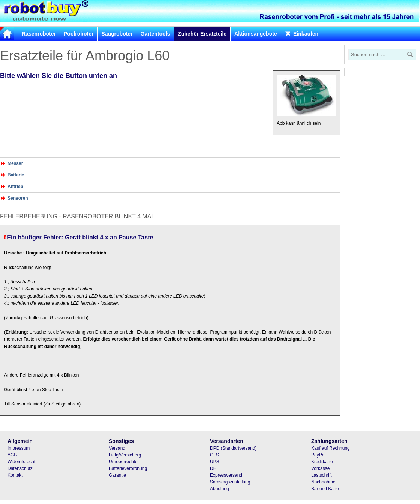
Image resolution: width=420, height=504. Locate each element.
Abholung (220, 489)
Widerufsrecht (21, 462)
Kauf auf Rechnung (331, 448)
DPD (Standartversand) (233, 448)
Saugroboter (117, 34)
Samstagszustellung (230, 482)
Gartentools (155, 34)
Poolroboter (79, 34)
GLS (214, 455)
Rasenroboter (39, 34)
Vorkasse (320, 468)
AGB (12, 455)
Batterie (16, 175)
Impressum (19, 448)
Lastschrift (322, 475)
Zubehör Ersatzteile (202, 34)
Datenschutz (20, 468)
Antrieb (15, 187)
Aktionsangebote (256, 34)
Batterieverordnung (128, 468)
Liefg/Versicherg (125, 455)
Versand (117, 448)
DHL (214, 468)
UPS (215, 462)
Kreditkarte (322, 462)
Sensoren (18, 198)
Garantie (117, 475)
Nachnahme (323, 482)
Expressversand (226, 475)
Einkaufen (302, 34)
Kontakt (15, 475)
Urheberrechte (123, 462)
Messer (15, 163)
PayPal (318, 455)
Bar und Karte (325, 489)
